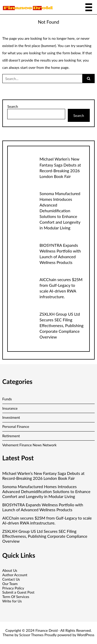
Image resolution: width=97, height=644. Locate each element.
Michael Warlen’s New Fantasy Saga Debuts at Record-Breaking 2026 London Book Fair (43, 476)
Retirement (11, 436)
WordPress (86, 635)
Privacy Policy (13, 588)
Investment (11, 417)
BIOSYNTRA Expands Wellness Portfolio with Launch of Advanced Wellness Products (43, 507)
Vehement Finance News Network (29, 445)
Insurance (10, 408)
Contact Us (11, 579)
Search (13, 107)
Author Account (15, 575)
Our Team (10, 584)
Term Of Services (16, 597)
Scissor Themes (31, 635)
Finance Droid (47, 630)
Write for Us (12, 601)
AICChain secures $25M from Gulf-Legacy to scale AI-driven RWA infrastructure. (47, 520)
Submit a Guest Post (18, 592)
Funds (7, 399)
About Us (10, 570)
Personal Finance (16, 426)
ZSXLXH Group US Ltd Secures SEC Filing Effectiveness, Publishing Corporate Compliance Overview (62, 325)
